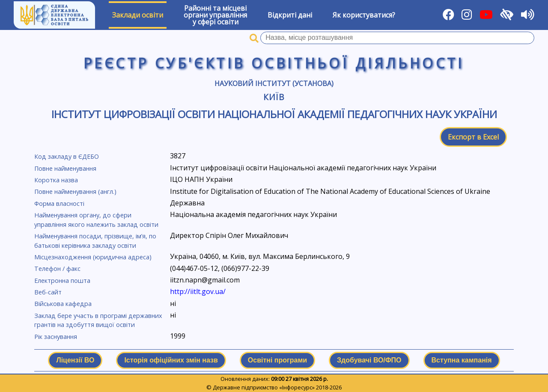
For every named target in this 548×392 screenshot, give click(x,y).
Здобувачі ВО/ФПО (369, 360)
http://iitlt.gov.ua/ (198, 291)
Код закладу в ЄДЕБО (67, 156)
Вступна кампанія (462, 360)
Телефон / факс (57, 269)
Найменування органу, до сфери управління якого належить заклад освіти (96, 220)
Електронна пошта (62, 281)
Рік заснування (56, 337)
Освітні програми (277, 360)
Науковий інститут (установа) (274, 83)
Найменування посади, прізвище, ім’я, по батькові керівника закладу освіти (95, 241)
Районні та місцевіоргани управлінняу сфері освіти (215, 15)
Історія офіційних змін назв (171, 360)
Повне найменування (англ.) (75, 192)
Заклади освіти (138, 15)
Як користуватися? (364, 15)
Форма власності (59, 203)
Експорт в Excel (473, 137)
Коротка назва (56, 180)
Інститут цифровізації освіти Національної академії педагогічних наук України (274, 114)
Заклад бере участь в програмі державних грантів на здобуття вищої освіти (98, 320)
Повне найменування (65, 168)
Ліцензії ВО (75, 360)
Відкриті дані (290, 15)
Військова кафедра (63, 304)
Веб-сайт (48, 292)
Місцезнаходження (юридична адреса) (93, 257)
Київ (274, 97)
